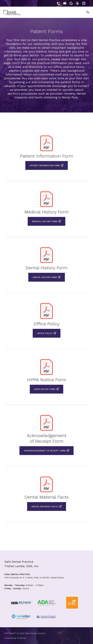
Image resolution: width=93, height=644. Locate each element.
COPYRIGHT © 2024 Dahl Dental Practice (25, 633)
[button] (87, 12)
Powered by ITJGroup (15, 638)
